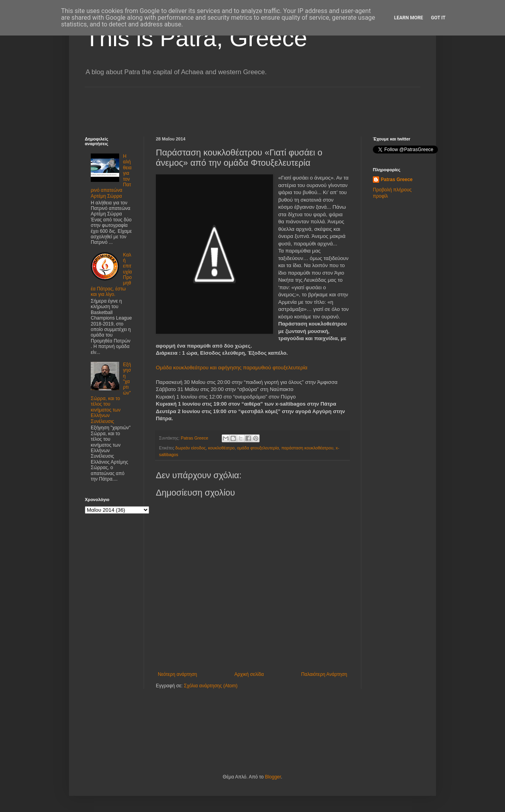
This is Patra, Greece (196, 38)
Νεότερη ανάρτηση (177, 674)
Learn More (409, 18)
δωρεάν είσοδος (190, 448)
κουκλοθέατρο (222, 448)
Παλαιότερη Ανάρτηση (324, 674)
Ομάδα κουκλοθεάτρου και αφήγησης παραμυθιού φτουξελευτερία (232, 368)
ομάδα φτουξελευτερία (258, 448)
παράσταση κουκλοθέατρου (307, 448)
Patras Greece (397, 180)
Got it (438, 18)
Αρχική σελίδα (249, 674)
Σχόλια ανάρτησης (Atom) (211, 686)
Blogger (273, 777)
